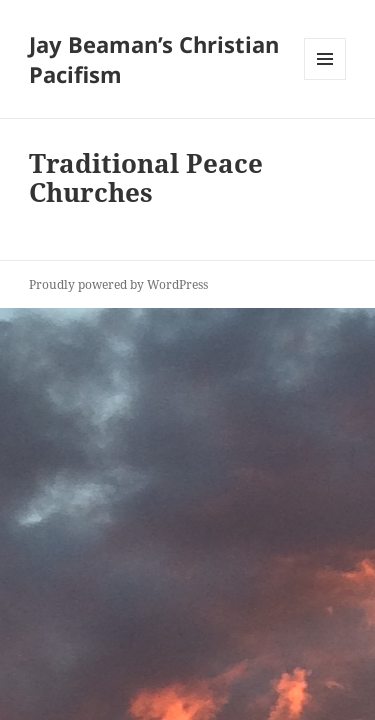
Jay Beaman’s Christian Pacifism (154, 59)
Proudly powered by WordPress (118, 284)
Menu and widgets (325, 79)
